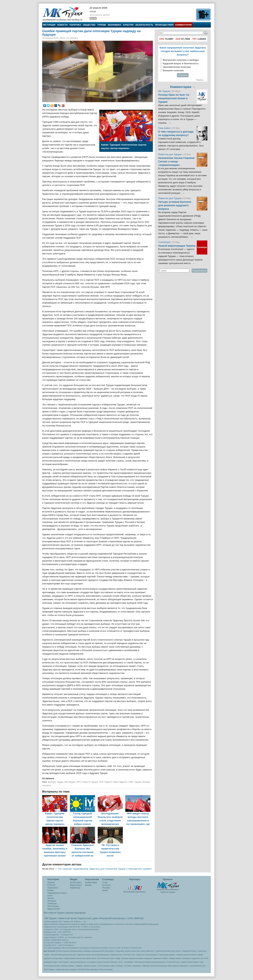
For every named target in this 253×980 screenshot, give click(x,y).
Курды (60, 782)
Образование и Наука (57, 893)
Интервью (52, 901)
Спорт (50, 896)
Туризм (101, 25)
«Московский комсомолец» (112, 918)
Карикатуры (75, 888)
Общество (89, 25)
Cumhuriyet (165, 242)
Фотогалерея (53, 906)
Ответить (183, 75)
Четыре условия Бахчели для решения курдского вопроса (175, 205)
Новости (62, 25)
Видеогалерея (54, 909)
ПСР (101, 782)
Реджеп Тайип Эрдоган (116, 782)
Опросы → (201, 80)
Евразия (51, 882)
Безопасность (144, 25)
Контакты (107, 885)
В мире (51, 890)
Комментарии (183, 25)
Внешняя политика (173, 70)
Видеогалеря (76, 885)
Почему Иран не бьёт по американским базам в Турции (174, 98)
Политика (75, 25)
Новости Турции (90, 782)
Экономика (114, 25)
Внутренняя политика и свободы (181, 60)
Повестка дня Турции (170, 154)
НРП (79, 782)
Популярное (53, 888)
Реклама (106, 888)
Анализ (51, 898)
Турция (138, 782)
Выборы (52, 782)
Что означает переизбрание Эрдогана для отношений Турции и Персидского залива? (105, 869)
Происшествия (164, 25)
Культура (128, 25)
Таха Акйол (164, 128)
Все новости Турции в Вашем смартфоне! (65, 913)
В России (51, 885)
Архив (105, 890)
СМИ (131, 782)
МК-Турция (49, 25)
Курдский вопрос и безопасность (181, 63)
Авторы (88, 885)
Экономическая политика (177, 67)
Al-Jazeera (48, 778)
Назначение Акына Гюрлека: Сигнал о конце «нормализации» (177, 161)
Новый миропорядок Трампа (177, 246)
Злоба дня (52, 903)
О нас (105, 882)
